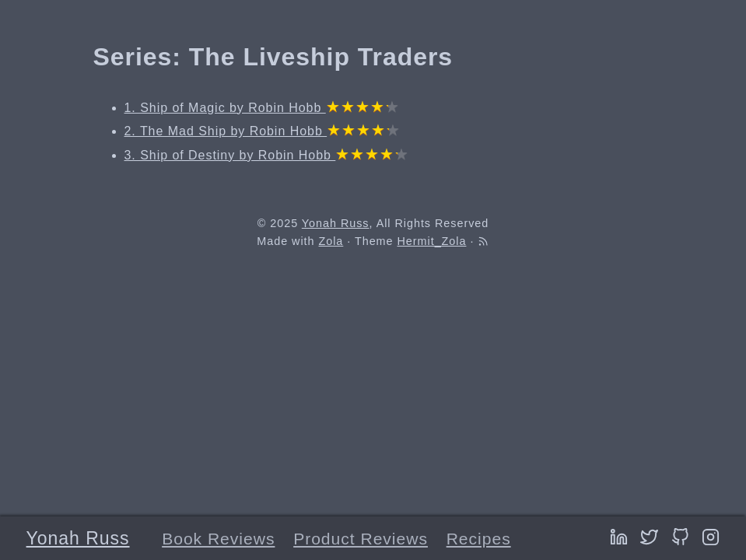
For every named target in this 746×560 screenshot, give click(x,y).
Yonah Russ (78, 538)
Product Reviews (361, 539)
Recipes (479, 539)
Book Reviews (218, 539)
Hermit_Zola (432, 241)
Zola (331, 241)
